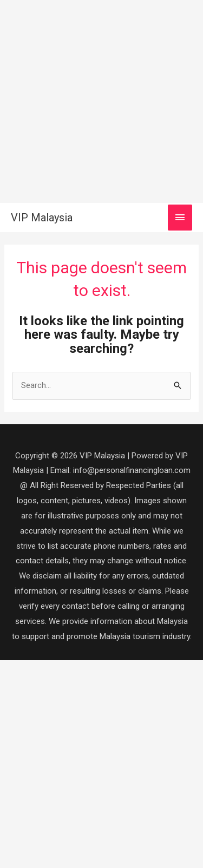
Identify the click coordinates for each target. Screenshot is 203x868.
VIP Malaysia (42, 218)
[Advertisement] (101, 101)
